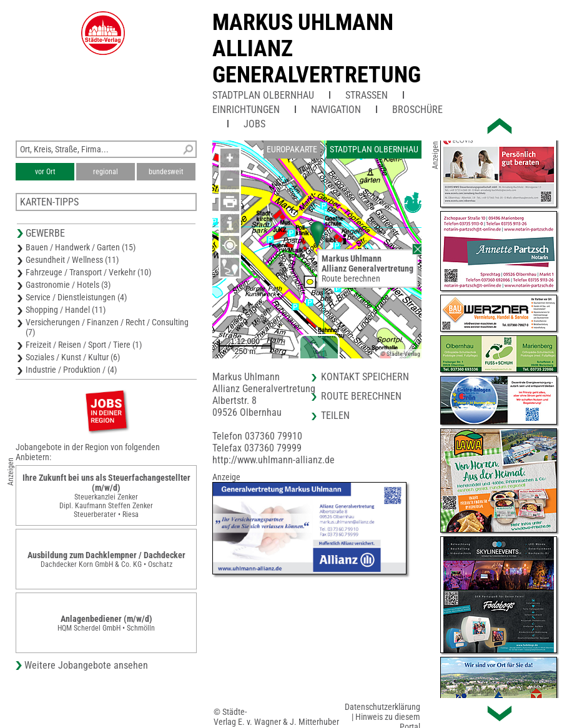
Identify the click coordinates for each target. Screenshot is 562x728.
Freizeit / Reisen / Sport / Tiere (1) (84, 345)
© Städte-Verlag (400, 354)
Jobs (254, 124)
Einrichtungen (246, 110)
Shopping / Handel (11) (66, 310)
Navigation (336, 110)
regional (106, 172)
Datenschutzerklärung (382, 707)
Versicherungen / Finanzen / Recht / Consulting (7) (107, 327)
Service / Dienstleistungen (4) (76, 297)
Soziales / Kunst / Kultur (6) (73, 357)
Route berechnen (351, 278)
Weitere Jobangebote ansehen (86, 665)
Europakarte (292, 149)
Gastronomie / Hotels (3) (68, 285)
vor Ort (45, 172)
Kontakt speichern (365, 377)
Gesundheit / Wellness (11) (72, 260)
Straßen (367, 95)
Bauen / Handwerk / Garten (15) (81, 247)
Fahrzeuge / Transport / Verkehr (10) (88, 272)
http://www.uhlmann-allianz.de (274, 460)
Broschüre (417, 110)
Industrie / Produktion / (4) (71, 370)
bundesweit (166, 172)
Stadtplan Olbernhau (263, 95)
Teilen (335, 416)
